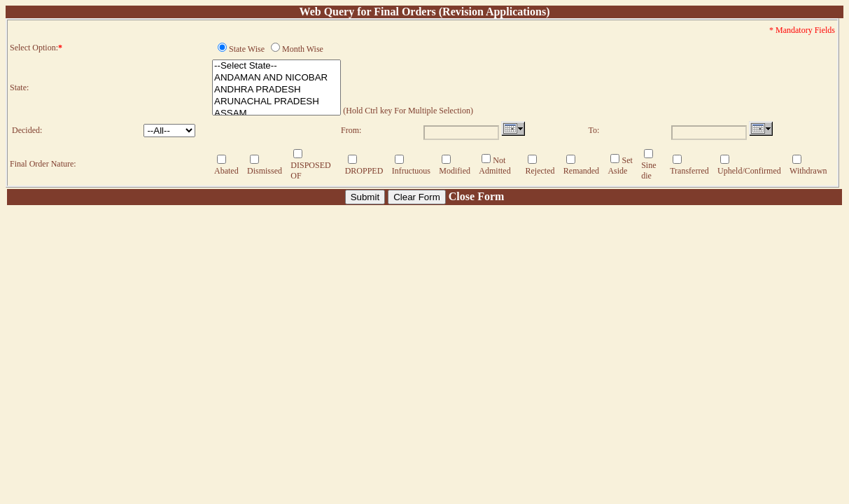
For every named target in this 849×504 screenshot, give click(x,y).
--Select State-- (276, 66)
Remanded (581, 171)
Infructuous (411, 171)
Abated (226, 171)
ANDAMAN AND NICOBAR (276, 78)
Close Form (477, 196)
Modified (455, 171)
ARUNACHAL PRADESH (276, 102)
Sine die (648, 170)
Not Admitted (494, 166)
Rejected (540, 171)
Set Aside (620, 166)
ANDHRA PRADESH (276, 90)
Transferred (689, 171)
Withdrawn (808, 171)
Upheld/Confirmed (749, 171)
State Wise (247, 49)
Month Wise (303, 49)
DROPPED (364, 171)
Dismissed (265, 171)
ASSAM (276, 114)
